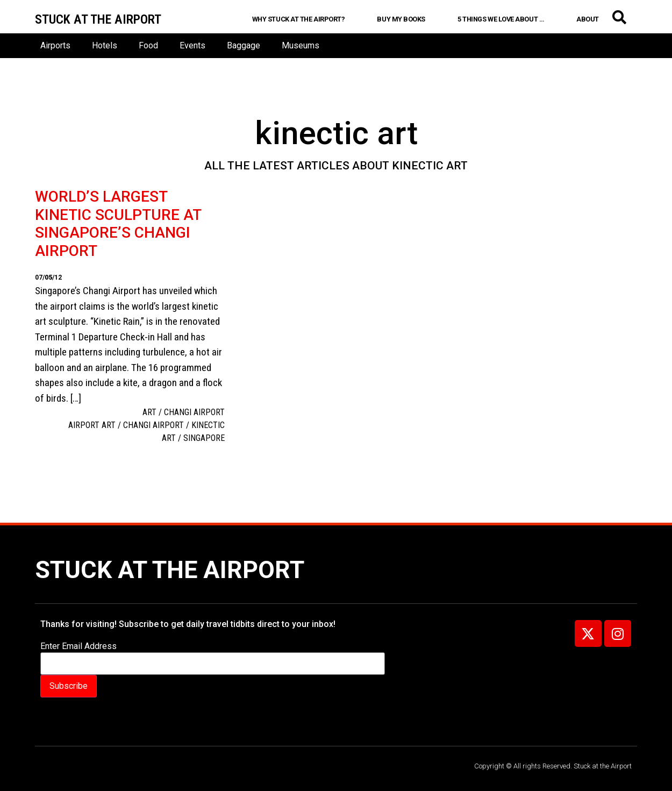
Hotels (105, 45)
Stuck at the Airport (170, 570)
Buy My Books (401, 19)
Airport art (92, 425)
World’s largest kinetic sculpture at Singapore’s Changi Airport (118, 224)
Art (149, 412)
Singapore (204, 438)
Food (148, 45)
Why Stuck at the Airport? (299, 19)
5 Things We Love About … (501, 19)
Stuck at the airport (98, 19)
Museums (301, 45)
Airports (55, 45)
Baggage (244, 45)
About (588, 19)
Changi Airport (194, 412)
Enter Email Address (78, 646)
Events (192, 45)
